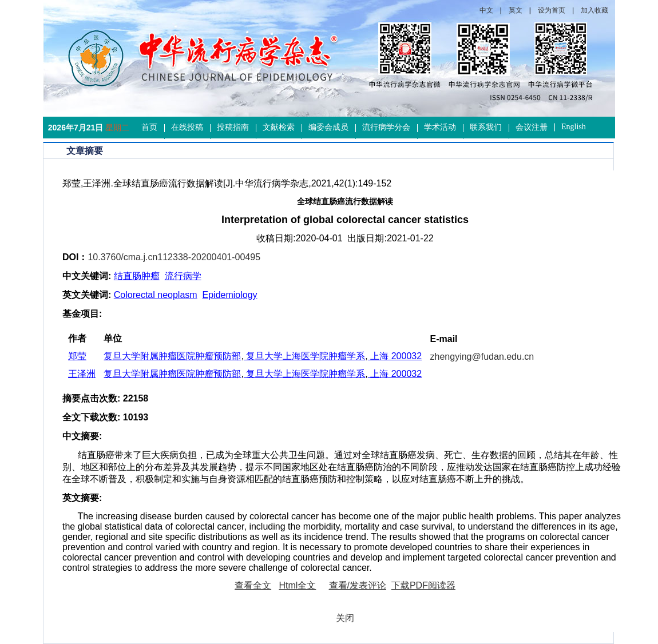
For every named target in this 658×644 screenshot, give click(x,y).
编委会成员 (328, 127)
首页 (149, 127)
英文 (516, 10)
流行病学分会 (386, 127)
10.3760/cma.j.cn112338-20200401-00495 (174, 257)
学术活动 (440, 127)
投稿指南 (233, 127)
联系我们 (486, 127)
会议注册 (532, 127)
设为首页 (552, 10)
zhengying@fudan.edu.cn (482, 357)
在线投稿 (187, 127)
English (574, 127)
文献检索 (279, 127)
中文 (486, 10)
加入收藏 (594, 10)
